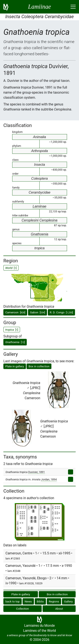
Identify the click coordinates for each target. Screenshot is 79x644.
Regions (54, 601)
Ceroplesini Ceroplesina (40, 220)
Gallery (68, 601)
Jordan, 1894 (49, 479)
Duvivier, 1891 (37, 472)
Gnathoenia (39, 234)
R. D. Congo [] (61, 312)
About (59, 609)
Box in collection (39, 366)
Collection (23, 609)
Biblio (40, 601)
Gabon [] (37, 312)
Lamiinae (39, 206)
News (28, 601)
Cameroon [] (15, 312)
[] (15, 342)
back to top (13, 601)
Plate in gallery (15, 366)
